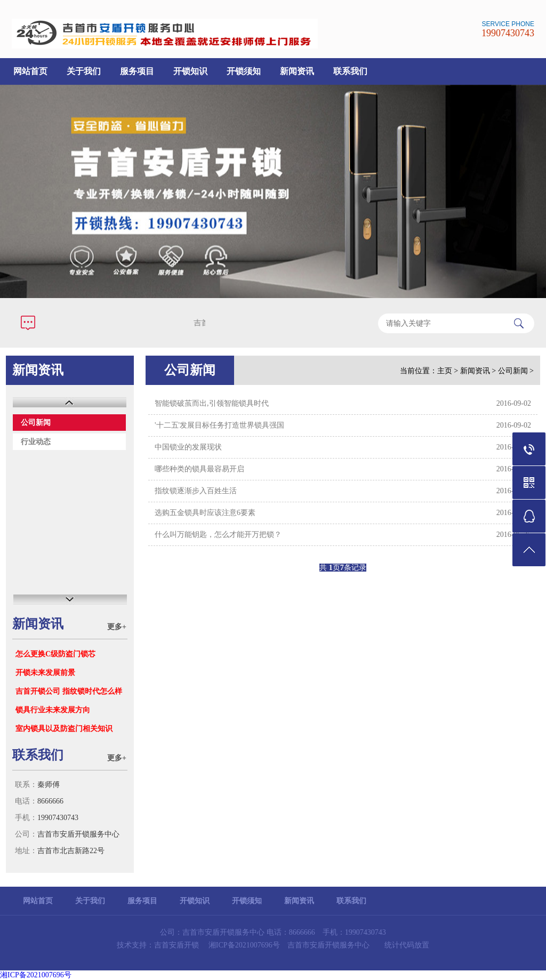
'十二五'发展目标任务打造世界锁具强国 (219, 425)
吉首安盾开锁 (176, 945)
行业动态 (36, 442)
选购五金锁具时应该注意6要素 (205, 513)
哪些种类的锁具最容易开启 (199, 469)
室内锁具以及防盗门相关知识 (64, 729)
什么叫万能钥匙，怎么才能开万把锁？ (218, 535)
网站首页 (30, 71)
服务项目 (137, 71)
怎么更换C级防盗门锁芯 (55, 654)
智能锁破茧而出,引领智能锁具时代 (212, 403)
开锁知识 (190, 71)
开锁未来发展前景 (45, 673)
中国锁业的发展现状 (188, 447)
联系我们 (350, 71)
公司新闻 (36, 423)
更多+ (117, 627)
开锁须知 (244, 71)
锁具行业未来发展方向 (53, 710)
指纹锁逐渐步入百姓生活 (196, 491)
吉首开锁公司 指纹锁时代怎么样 (69, 691)
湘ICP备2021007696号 (244, 945)
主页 (445, 371)
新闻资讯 (297, 71)
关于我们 (84, 71)
